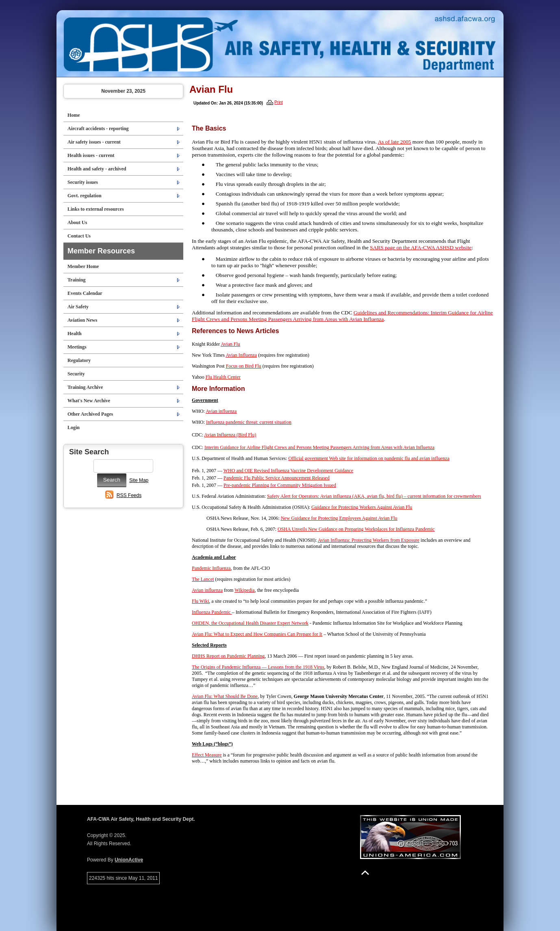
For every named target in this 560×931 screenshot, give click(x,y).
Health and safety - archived (97, 169)
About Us (77, 222)
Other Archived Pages (90, 414)
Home (74, 115)
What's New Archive (89, 401)
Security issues (83, 182)
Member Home (83, 266)
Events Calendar (85, 293)
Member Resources (101, 251)
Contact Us (79, 236)
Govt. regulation (85, 196)
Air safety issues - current (94, 142)
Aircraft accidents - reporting (98, 129)
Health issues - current (91, 155)
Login (74, 427)
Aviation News (82, 320)
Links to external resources (96, 209)
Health (75, 334)
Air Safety (78, 307)
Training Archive (85, 387)
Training (76, 280)
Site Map (139, 480)
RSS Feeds (129, 495)
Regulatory (79, 360)
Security (76, 374)
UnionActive (129, 860)
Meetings (77, 347)
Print (279, 102)
